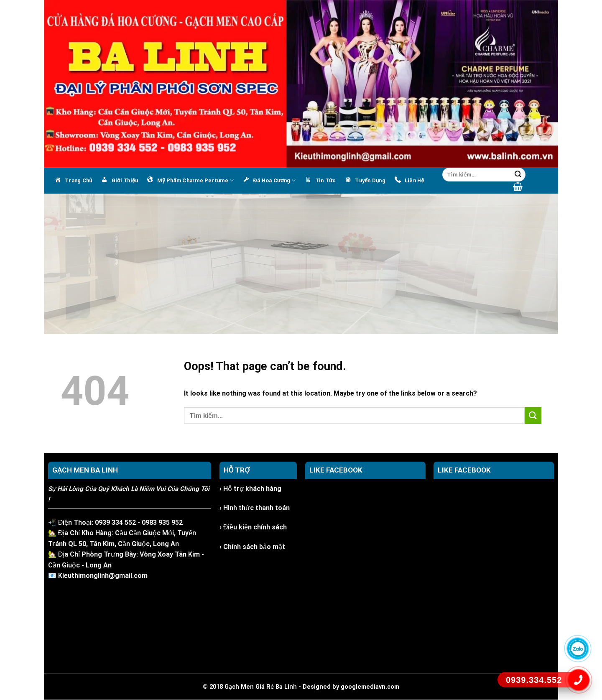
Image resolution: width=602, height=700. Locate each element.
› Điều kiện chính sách (253, 527)
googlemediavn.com (370, 687)
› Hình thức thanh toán (255, 508)
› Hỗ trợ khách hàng (250, 489)
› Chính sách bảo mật (252, 547)
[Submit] (518, 175)
